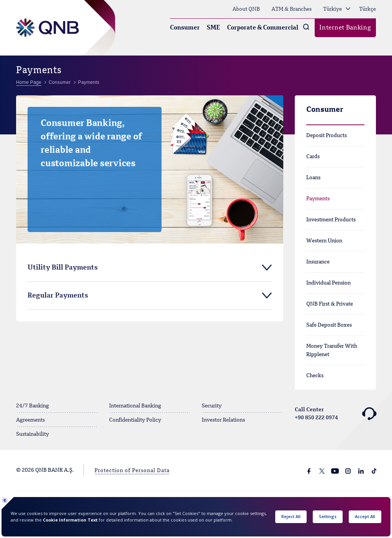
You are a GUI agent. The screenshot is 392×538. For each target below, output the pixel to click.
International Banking (135, 406)
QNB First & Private (330, 304)
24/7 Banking (33, 406)
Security (212, 406)
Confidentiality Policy (135, 420)
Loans (313, 178)
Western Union (324, 241)
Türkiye (337, 9)
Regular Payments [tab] (58, 296)
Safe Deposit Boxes (329, 325)
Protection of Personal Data (132, 471)
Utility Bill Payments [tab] (63, 268)
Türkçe (367, 9)
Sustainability (33, 434)
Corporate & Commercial (263, 28)
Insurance (318, 262)
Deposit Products (327, 136)
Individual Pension (328, 283)
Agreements (30, 420)
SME (213, 28)
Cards (313, 157)
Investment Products (331, 220)
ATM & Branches (292, 9)
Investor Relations (223, 420)
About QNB (246, 9)
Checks (315, 376)
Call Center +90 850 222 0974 (336, 414)
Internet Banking (345, 28)
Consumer (185, 28)
